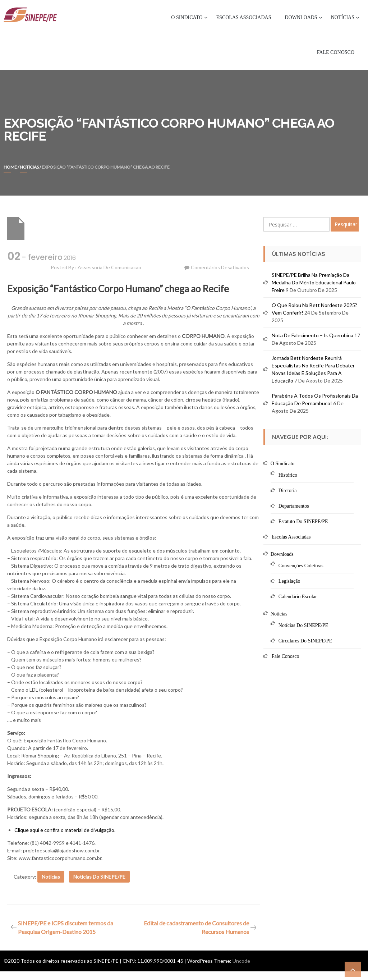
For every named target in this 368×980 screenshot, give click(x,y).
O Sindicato (187, 17)
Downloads (301, 17)
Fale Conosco (336, 52)
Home (10, 167)
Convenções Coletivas (301, 566)
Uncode (241, 961)
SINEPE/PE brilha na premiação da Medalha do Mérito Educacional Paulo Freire (314, 282)
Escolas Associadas (244, 17)
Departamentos (294, 506)
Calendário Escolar (298, 597)
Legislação (289, 581)
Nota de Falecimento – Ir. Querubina (312, 335)
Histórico (288, 475)
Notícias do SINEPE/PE (99, 877)
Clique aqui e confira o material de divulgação (64, 830)
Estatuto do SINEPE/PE (303, 521)
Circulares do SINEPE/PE (305, 641)
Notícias (343, 17)
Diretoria (288, 491)
